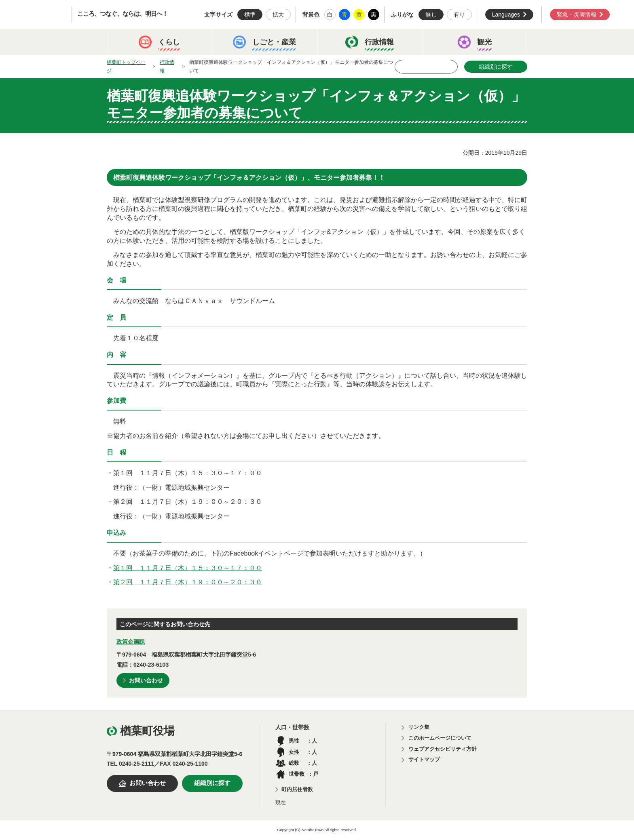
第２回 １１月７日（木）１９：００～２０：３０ (188, 582)
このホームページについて (440, 738)
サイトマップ (424, 759)
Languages (506, 15)
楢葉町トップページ (126, 66)
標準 (250, 15)
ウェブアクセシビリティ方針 (443, 749)
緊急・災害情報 (577, 15)
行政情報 (167, 66)
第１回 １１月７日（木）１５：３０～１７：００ (188, 568)
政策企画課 (131, 642)
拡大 (278, 15)
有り (459, 15)
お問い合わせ (146, 680)
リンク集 (419, 727)
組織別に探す (496, 67)
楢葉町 (42, 15)
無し (431, 15)
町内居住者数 (297, 789)
